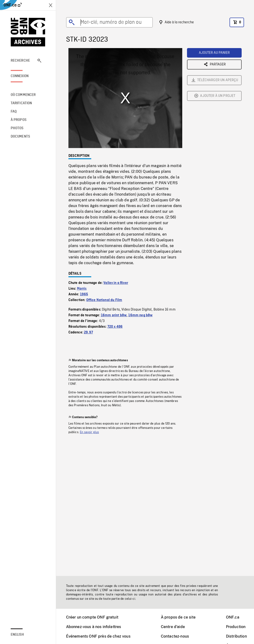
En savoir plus (89, 432)
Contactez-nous (175, 636)
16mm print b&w (114, 315)
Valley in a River (116, 283)
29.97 (88, 332)
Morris (82, 289)
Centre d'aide (173, 627)
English (17, 635)
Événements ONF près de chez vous (98, 636)
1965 (84, 294)
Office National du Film (104, 300)
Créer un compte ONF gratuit (92, 617)
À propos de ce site (178, 617)
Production (236, 627)
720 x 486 (115, 327)
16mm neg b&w (140, 315)
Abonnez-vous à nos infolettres (94, 627)
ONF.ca (233, 617)
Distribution (236, 636)
